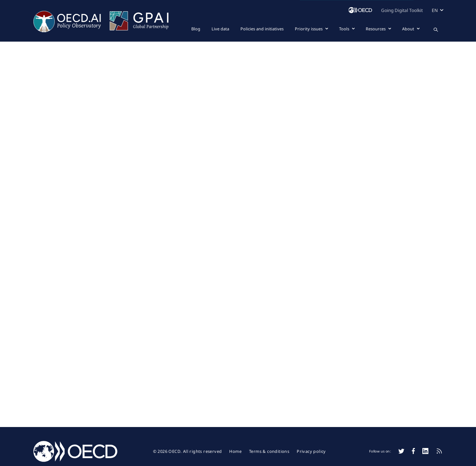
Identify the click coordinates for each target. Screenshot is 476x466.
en (435, 10)
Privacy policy (311, 451)
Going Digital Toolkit (402, 10)
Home (235, 451)
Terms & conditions (269, 451)
